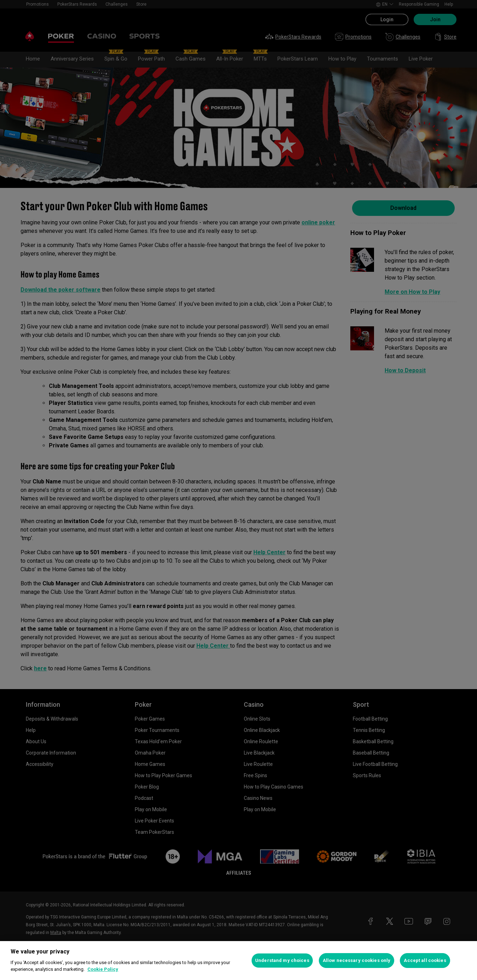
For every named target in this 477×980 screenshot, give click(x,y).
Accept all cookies (425, 960)
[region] (238, 961)
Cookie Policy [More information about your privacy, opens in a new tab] (103, 969)
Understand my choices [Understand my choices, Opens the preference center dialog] (282, 960)
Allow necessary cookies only (357, 960)
